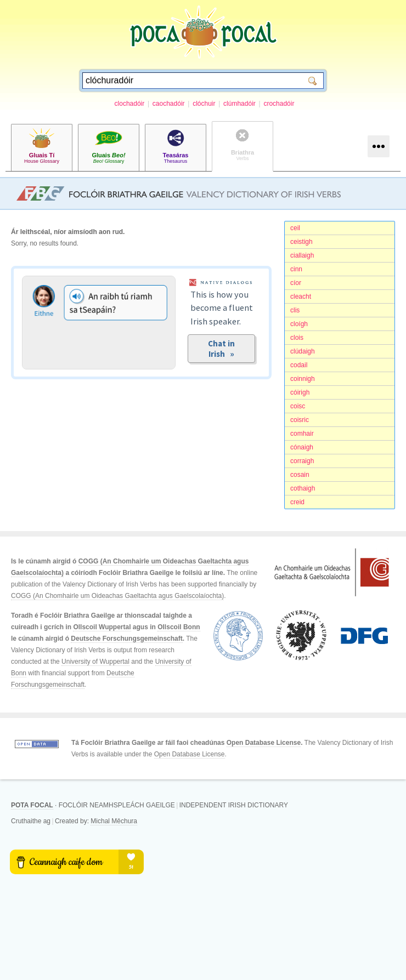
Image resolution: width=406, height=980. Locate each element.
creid (297, 502)
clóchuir (204, 104)
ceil (295, 228)
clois (297, 338)
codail (299, 365)
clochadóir (130, 104)
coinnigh (303, 379)
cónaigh (302, 447)
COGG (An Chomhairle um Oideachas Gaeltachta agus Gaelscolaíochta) (117, 596)
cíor (296, 283)
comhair (302, 434)
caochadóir (169, 104)
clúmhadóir (239, 104)
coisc (298, 406)
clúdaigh (303, 351)
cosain (300, 475)
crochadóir (279, 104)
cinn (296, 269)
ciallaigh (302, 255)
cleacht (301, 297)
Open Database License (264, 743)
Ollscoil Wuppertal (102, 627)
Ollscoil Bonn (179, 627)
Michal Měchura (114, 821)
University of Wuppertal (95, 662)
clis (295, 310)
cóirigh (300, 392)
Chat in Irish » (221, 349)
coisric (300, 420)
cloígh (299, 324)
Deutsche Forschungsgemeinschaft (126, 639)
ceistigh (301, 242)
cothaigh (303, 488)
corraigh (302, 461)
